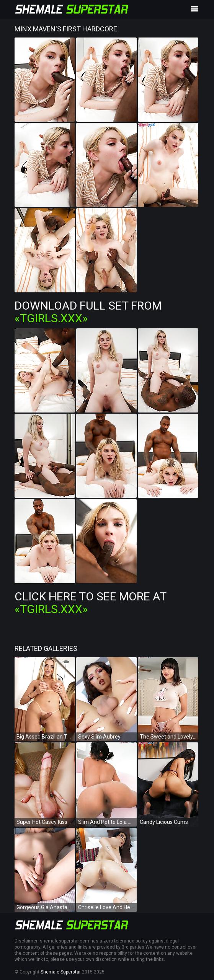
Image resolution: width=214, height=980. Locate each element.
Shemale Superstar (61, 972)
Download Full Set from (88, 312)
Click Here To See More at (90, 603)
